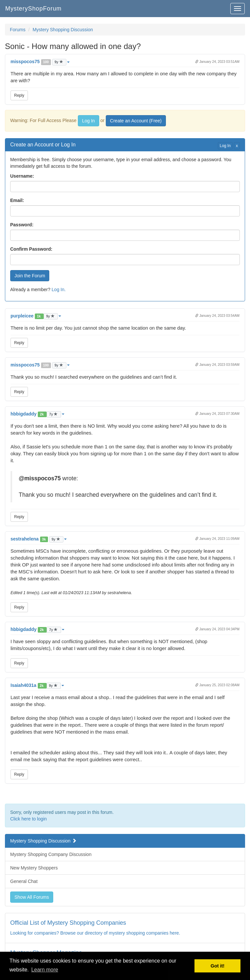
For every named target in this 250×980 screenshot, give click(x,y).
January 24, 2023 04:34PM (217, 629)
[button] (40, 62)
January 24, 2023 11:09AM (217, 539)
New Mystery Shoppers (34, 868)
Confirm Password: (31, 249)
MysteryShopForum (33, 9)
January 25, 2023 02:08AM (217, 685)
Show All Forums (32, 897)
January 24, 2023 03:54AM (217, 316)
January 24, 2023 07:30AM (217, 414)
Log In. (59, 289)
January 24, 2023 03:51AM (217, 62)
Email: (17, 200)
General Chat (24, 881)
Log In (89, 121)
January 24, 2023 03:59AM (217, 365)
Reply (19, 95)
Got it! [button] (217, 966)
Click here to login (28, 819)
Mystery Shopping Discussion (63, 30)
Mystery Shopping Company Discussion (51, 854)
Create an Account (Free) (136, 121)
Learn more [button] (45, 970)
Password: (22, 225)
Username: (22, 176)
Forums (18, 30)
